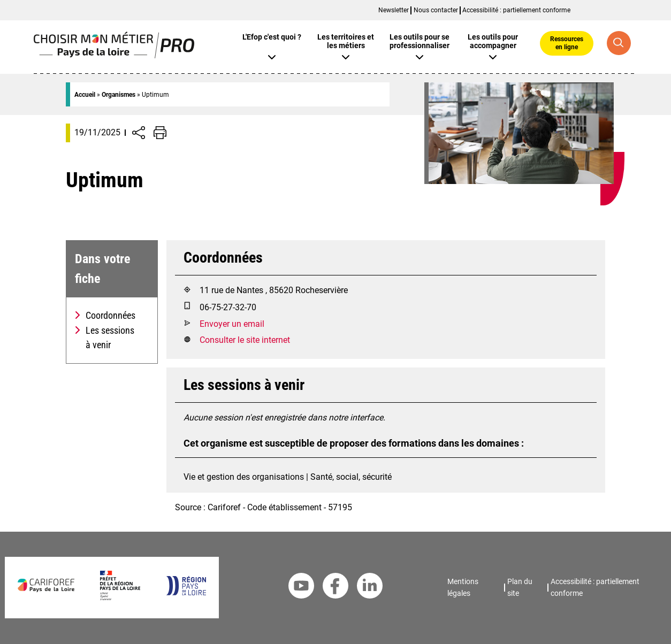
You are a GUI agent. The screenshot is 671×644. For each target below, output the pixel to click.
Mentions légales (463, 587)
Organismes (119, 95)
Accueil (85, 95)
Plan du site (520, 587)
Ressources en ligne (567, 43)
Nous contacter (436, 10)
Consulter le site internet (245, 340)
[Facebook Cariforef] (335, 588)
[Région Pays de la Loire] (186, 592)
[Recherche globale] (619, 43)
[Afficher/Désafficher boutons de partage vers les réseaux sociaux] (139, 133)
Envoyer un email (232, 324)
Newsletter (394, 10)
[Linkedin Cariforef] (370, 588)
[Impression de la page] (160, 133)
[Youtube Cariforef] (301, 588)
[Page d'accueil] (114, 55)
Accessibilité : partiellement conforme (516, 10)
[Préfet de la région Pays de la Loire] (120, 597)
